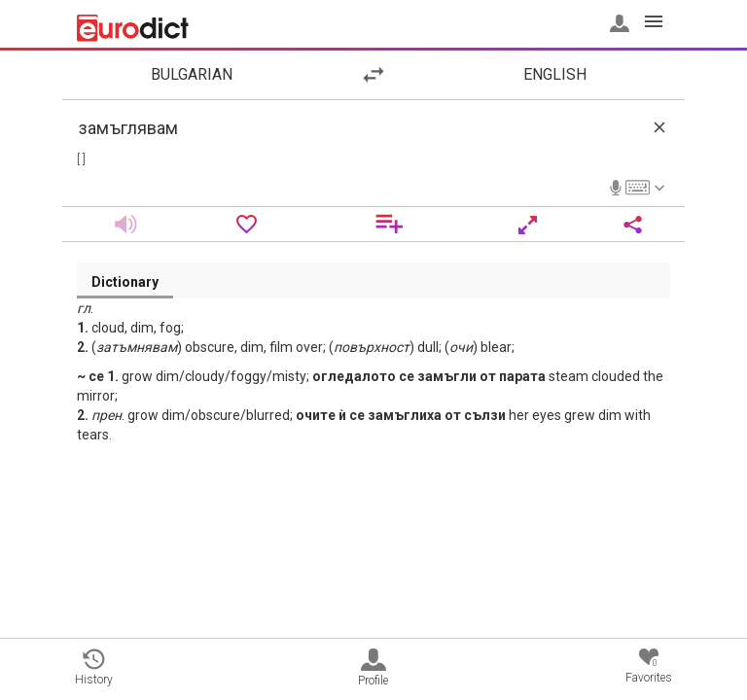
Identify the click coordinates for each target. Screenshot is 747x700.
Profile (373, 668)
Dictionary (125, 282)
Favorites (649, 666)
